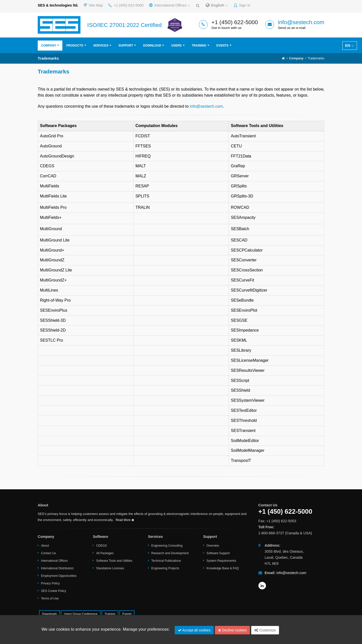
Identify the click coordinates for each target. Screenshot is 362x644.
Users (176, 46)
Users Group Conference (81, 614)
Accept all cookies (194, 630)
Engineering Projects (165, 568)
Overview (213, 546)
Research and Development (170, 553)
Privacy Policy (50, 583)
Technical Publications (166, 561)
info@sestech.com (301, 22)
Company (49, 46)
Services (101, 46)
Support (126, 46)
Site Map (93, 5)
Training (199, 46)
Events (222, 46)
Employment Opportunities (59, 576)
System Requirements (221, 561)
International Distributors (57, 568)
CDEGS (101, 546)
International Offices (169, 5)
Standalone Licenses (110, 568)
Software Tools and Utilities (114, 561)
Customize (265, 630)
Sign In (242, 5)
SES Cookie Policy (54, 591)
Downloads (49, 614)
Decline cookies (232, 630)
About (45, 546)
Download (152, 46)
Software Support (218, 553)
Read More (125, 520)
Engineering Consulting (167, 546)
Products (75, 46)
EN (349, 46)
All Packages (105, 553)
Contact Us (48, 553)
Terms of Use (50, 598)
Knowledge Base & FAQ (223, 568)
